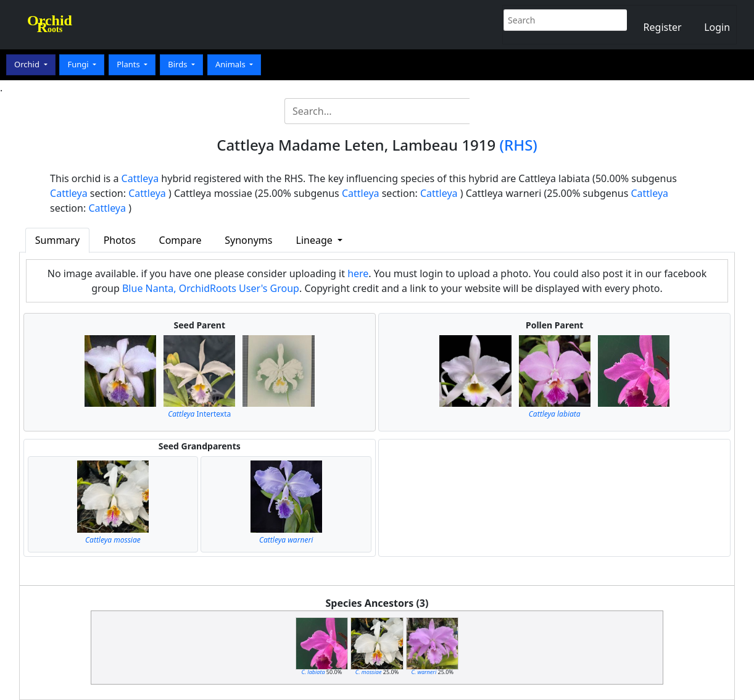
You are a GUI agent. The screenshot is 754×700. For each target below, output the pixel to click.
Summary (57, 240)
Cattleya (140, 178)
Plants (129, 64)
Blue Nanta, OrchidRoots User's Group (211, 288)
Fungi (79, 64)
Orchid (28, 64)
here (358, 273)
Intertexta (199, 414)
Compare (180, 240)
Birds (179, 64)
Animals (231, 64)
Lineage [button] (316, 240)
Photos (120, 240)
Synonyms (248, 240)
